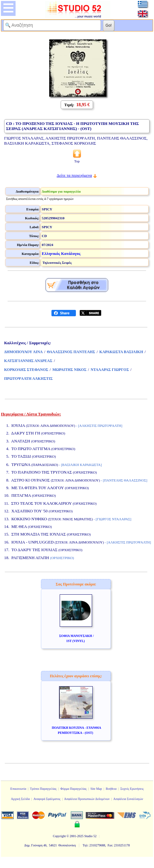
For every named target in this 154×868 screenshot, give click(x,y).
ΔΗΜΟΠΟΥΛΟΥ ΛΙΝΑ (23, 352)
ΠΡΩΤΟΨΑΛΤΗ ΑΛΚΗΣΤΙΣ (28, 379)
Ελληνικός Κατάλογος (61, 253)
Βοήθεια (111, 789)
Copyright (59, 836)
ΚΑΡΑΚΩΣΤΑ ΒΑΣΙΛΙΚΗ (121, 352)
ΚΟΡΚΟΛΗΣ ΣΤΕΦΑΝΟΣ (26, 370)
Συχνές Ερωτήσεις (132, 789)
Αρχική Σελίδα (20, 799)
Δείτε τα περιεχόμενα (74, 175)
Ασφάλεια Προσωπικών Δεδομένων (87, 799)
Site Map (96, 789)
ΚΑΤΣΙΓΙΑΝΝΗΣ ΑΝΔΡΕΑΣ (28, 361)
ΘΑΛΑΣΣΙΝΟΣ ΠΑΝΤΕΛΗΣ (71, 352)
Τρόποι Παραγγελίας (43, 789)
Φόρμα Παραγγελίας (74, 789)
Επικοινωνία (18, 789)
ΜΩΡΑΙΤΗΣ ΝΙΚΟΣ (69, 370)
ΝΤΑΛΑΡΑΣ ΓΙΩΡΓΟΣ (110, 370)
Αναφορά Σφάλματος (47, 799)
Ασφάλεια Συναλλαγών (128, 799)
